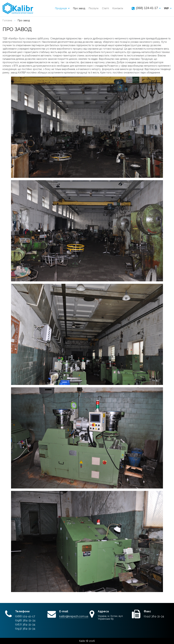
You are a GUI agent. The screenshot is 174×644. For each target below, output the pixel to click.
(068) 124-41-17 (147, 8)
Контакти (118, 8)
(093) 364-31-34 (25, 629)
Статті (105, 8)
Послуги (94, 8)
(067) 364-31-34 (25, 624)
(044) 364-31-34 (154, 616)
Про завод (79, 8)
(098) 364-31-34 (25, 620)
